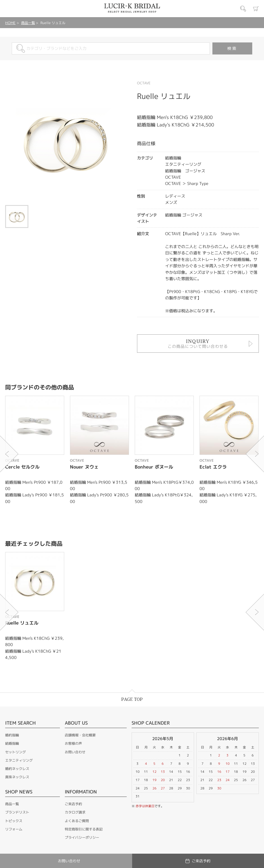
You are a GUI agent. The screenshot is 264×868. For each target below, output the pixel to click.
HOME (10, 23)
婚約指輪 (12, 735)
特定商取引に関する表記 (84, 829)
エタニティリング (19, 760)
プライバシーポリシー (82, 837)
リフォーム (14, 829)
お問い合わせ (75, 752)
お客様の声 (73, 743)
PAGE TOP (132, 700)
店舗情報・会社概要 (80, 735)
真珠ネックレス (17, 777)
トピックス (14, 821)
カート (256, 9)
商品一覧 (28, 23)
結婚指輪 (12, 743)
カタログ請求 (75, 812)
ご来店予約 (73, 804)
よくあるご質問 (77, 821)
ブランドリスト (17, 812)
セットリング (15, 752)
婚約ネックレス (17, 769)
